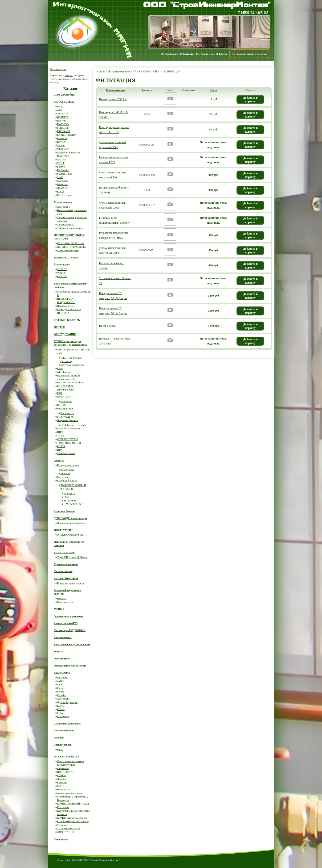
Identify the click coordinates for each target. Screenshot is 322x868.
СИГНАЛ (63, 181)
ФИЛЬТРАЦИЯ (66, 832)
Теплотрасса (67, 413)
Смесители (63, 477)
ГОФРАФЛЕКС (66, 417)
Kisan (60, 368)
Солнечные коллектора (68, 723)
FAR (60, 393)
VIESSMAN (64, 149)
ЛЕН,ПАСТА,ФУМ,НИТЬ (72, 247)
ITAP (67, 497)
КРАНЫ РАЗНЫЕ (73, 504)
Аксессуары (64, 207)
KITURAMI (64, 131)
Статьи (223, 54)
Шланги (59, 738)
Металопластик (63, 571)
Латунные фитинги (68, 420)
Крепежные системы (66, 564)
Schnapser (63, 825)
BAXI (60, 106)
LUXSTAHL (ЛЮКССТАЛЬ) (73, 821)
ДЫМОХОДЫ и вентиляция (71, 518)
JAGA (61, 681)
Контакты (188, 54)
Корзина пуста (58, 69)
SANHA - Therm (66, 453)
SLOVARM (70, 500)
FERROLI (63, 128)
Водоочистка (68, 470)
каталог (69, 75)
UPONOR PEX (65, 408)
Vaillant (61, 145)
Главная (100, 71)
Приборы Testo (65, 306)
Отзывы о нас (206, 54)
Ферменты (63, 768)
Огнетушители (65, 602)
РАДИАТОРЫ (62, 673)
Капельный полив (67, 480)
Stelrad (61, 692)
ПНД (60, 432)
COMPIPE (66, 401)
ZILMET (62, 269)
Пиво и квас (64, 789)
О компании (171, 54)
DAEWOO (63, 124)
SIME (60, 177)
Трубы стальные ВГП (69, 443)
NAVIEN (62, 159)
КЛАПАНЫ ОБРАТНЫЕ (71, 243)
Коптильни (63, 807)
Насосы (58, 651)
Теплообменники (64, 730)
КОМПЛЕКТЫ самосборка (72, 818)
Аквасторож (61, 839)
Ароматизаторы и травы (70, 793)
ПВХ (60, 450)
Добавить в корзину (250, 100)
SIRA (60, 713)
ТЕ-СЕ (61, 436)
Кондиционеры (63, 637)
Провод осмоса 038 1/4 (113, 99)
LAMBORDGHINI (67, 135)
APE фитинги (65, 372)
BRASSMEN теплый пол (71, 382)
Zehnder (62, 695)
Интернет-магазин (119, 71)
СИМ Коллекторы (65, 95)
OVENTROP (64, 397)
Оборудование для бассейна (70, 666)
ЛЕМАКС (63, 188)
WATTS (61, 273)
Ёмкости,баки (62, 264)
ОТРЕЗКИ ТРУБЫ (67, 439)
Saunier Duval (65, 174)
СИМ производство (68, 250)
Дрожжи (62, 779)
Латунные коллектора (72, 365)
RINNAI (62, 142)
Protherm (62, 138)
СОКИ (61, 786)
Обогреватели (62, 658)
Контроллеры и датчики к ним (72, 644)
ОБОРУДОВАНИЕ (65, 334)
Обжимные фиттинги (69, 428)
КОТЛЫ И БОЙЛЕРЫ (67, 320)
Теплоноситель (66, 224)
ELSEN (61, 446)
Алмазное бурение (65, 511)
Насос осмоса (107, 326)
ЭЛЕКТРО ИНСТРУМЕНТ (72, 535)
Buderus (62, 121)
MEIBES (59, 609)
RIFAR (61, 709)
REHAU (62, 405)
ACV (60, 110)
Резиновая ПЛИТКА (66, 257)
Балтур (61, 167)
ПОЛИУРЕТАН (66, 772)
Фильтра (59, 460)
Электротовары (63, 745)
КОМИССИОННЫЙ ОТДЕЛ (73, 804)
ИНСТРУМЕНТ (63, 530)
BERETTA (63, 117)
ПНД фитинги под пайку (74, 425)
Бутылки (62, 782)
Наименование (116, 90)
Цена (214, 90)
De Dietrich (63, 170)
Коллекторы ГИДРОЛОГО (70, 630)
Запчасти (65, 473)
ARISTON (63, 113)
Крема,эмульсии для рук (71, 583)
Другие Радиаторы (67, 702)
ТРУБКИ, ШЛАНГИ (69, 828)
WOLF (61, 163)
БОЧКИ (61, 775)
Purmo (61, 688)
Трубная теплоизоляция (70, 228)
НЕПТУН (60, 327)
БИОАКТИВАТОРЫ (66, 578)
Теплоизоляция (63, 202)
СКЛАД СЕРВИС (64, 102)
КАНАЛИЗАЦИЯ (64, 552)
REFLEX (62, 276)
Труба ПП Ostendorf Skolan (72, 557)
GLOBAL (63, 677)
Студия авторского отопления (250, 54)
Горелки (62, 598)
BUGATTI (69, 493)
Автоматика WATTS (66, 623)
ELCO (61, 191)
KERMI (61, 684)
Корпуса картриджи (68, 465)
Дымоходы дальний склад (71, 523)
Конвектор (63, 716)
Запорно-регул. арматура (69, 616)
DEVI (60, 749)
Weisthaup (63, 184)
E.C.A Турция (65, 195)
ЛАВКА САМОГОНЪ (146, 71)
